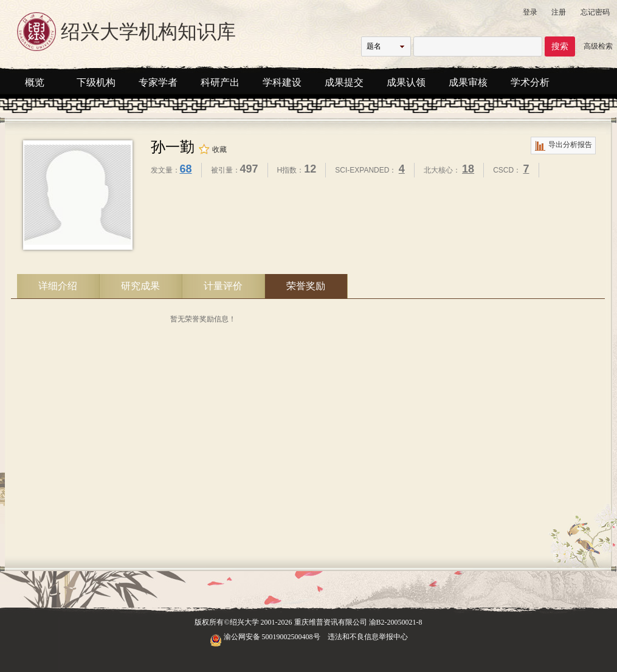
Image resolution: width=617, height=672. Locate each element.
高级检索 (598, 46)
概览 (35, 82)
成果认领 (406, 82)
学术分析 (530, 82)
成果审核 (468, 82)
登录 (530, 12)
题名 (374, 46)
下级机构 (96, 82)
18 (468, 169)
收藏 (212, 149)
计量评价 (223, 286)
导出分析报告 (563, 146)
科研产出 (220, 82)
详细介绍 (58, 286)
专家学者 (158, 82)
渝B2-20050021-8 (396, 622)
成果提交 (344, 82)
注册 (559, 12)
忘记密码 (595, 12)
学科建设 (282, 82)
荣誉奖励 (306, 286)
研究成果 (140, 286)
